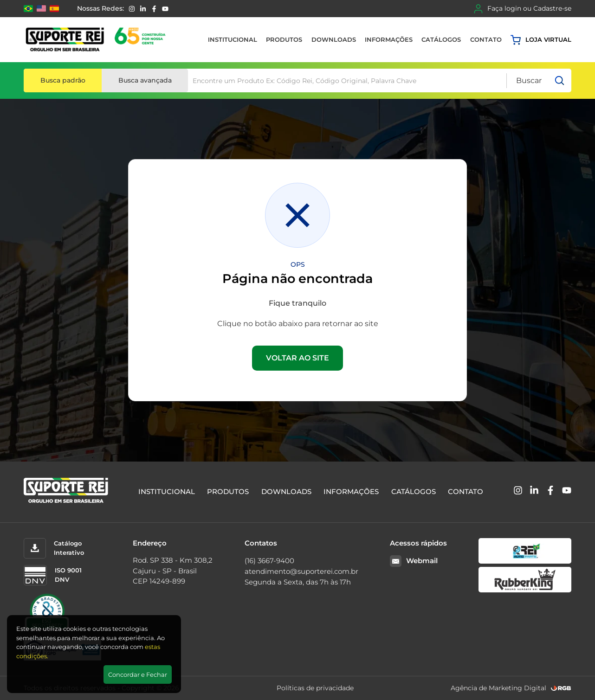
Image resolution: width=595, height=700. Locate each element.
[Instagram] (132, 9)
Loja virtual (541, 40)
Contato (486, 39)
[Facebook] (154, 9)
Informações (389, 39)
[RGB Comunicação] (561, 688)
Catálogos (441, 39)
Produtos (284, 39)
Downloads (334, 39)
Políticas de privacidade (315, 688)
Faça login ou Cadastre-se (523, 9)
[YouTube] (165, 9)
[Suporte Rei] (97, 40)
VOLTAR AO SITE (297, 358)
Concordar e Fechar (138, 674)
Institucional (233, 39)
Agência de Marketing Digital (498, 688)
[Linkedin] (143, 9)
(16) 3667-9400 (269, 561)
